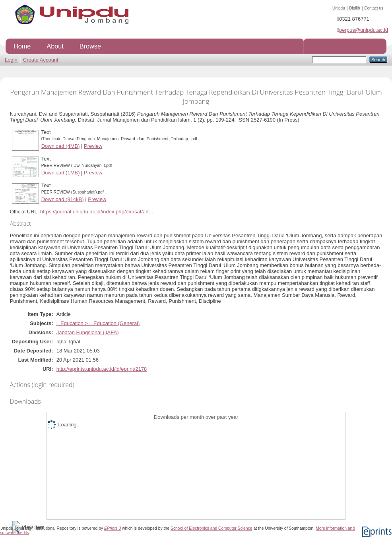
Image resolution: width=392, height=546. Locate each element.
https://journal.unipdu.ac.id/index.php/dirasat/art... (97, 212)
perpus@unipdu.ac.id (364, 30)
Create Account (41, 60)
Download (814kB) (63, 199)
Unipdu (339, 8)
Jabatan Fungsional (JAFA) (88, 332)
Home (22, 46)
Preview (93, 146)
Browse (90, 46)
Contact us (374, 8)
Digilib (354, 8)
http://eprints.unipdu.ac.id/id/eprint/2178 (102, 369)
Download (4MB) (61, 146)
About (55, 46)
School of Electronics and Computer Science (212, 528)
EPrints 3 (113, 528)
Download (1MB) (61, 173)
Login (11, 60)
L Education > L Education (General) (98, 323)
